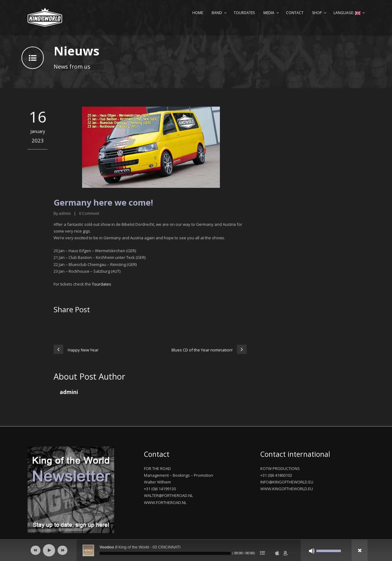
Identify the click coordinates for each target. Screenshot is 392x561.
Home (198, 13)
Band (217, 13)
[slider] (165, 553)
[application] (196, 550)
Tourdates (244, 13)
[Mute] (312, 551)
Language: (347, 13)
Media (269, 13)
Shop (317, 13)
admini (65, 213)
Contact (295, 13)
